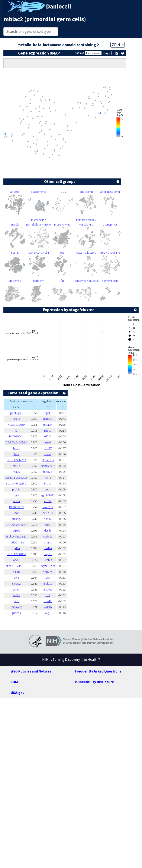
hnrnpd (48, 542)
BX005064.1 (16, 436)
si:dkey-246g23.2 (16, 483)
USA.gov (18, 693)
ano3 (16, 560)
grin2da (16, 613)
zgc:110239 (48, 566)
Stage (106, 53)
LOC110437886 (16, 554)
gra (48, 578)
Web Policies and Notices (31, 671)
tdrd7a (48, 548)
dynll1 (48, 530)
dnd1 (48, 489)
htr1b (16, 448)
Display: (79, 53)
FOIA (14, 682)
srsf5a (48, 454)
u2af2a (48, 560)
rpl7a (48, 478)
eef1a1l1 (48, 513)
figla (16, 495)
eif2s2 (48, 436)
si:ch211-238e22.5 (16, 478)
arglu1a (48, 583)
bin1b (16, 572)
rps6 (48, 442)
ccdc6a (48, 536)
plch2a (16, 489)
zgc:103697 (48, 466)
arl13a (16, 595)
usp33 (16, 419)
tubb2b (48, 472)
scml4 (16, 589)
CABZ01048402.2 (16, 525)
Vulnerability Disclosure (94, 682)
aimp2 (48, 519)
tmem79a (16, 607)
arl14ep (48, 589)
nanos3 (48, 419)
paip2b (48, 554)
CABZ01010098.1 (16, 442)
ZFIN (118, 45)
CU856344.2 (16, 542)
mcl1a (48, 501)
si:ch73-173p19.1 (16, 566)
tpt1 (48, 413)
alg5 (48, 613)
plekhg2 (16, 519)
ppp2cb (48, 572)
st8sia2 (16, 583)
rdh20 (16, 472)
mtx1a (16, 466)
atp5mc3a (48, 460)
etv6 (16, 578)
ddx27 (48, 448)
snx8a (16, 501)
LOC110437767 (16, 460)
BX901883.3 (16, 507)
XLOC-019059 (16, 425)
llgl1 (16, 601)
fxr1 (48, 595)
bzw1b (48, 601)
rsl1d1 (48, 431)
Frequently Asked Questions (98, 671)
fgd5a (16, 548)
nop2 (48, 525)
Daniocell (59, 6)
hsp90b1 (48, 507)
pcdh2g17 (16, 413)
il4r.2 (16, 454)
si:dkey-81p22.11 (16, 536)
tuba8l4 (48, 425)
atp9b (16, 530)
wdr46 (48, 607)
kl (16, 431)
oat (16, 513)
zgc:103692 (48, 495)
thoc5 (48, 483)
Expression (93, 53)
